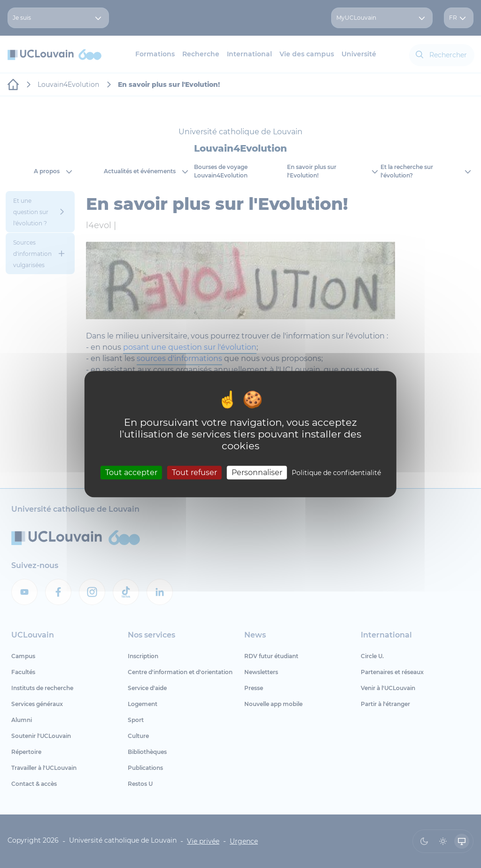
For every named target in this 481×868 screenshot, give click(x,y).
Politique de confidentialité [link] (336, 473)
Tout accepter (131, 472)
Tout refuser (194, 472)
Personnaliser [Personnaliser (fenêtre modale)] (257, 472)
